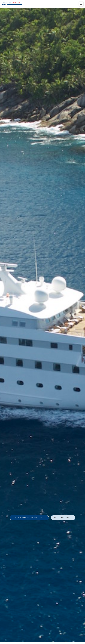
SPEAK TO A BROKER (63, 518)
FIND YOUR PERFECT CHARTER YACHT (29, 518)
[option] (42, 322)
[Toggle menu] (81, 4)
